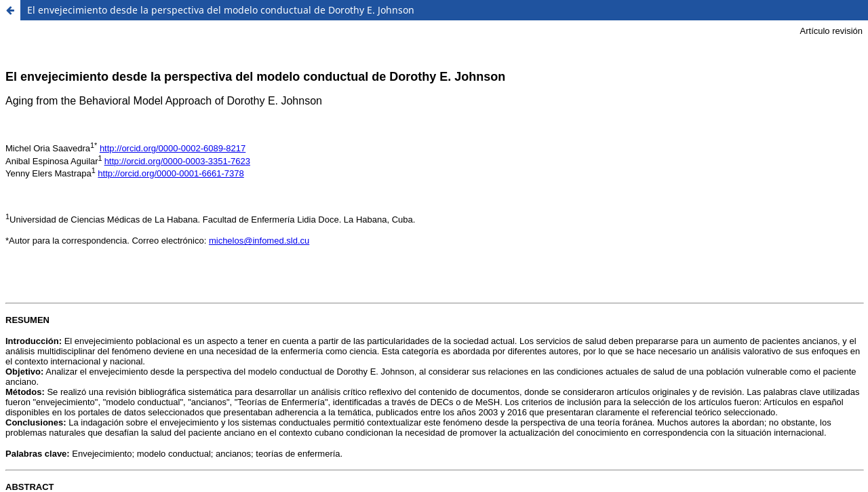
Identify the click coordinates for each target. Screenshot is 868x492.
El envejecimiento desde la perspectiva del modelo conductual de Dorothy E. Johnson (221, 10)
